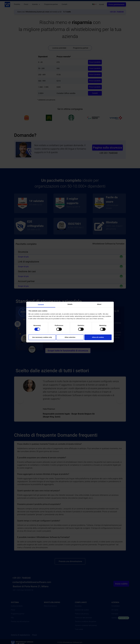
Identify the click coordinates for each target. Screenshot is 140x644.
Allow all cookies (98, 337)
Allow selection (70, 337)
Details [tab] (70, 304)
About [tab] (99, 304)
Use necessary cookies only (42, 337)
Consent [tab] (41, 304)
